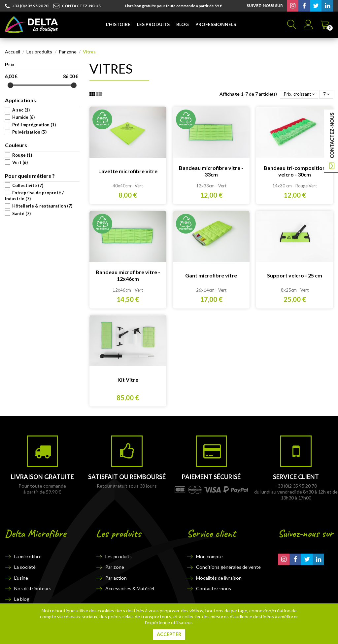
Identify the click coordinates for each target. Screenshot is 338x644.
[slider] (10, 85)
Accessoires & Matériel (130, 588)
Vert (20, 162)
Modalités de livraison (219, 578)
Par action (116, 578)
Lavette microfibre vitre (128, 171)
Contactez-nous (214, 588)
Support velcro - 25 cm (295, 275)
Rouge (22, 155)
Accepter (169, 634)
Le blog (22, 599)
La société (25, 567)
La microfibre (28, 556)
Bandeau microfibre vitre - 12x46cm (128, 275)
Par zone (115, 567)
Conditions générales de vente (228, 567)
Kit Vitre (128, 380)
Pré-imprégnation (34, 125)
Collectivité (28, 185)
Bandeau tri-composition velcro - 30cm (295, 171)
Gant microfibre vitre (211, 275)
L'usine (21, 578)
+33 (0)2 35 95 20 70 (27, 6)
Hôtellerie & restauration (42, 206)
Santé (21, 213)
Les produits (118, 556)
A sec (21, 110)
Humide (23, 117)
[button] (118, 25)
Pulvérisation (29, 132)
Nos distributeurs (33, 588)
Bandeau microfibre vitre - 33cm (211, 171)
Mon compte (209, 556)
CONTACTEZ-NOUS (77, 6)
